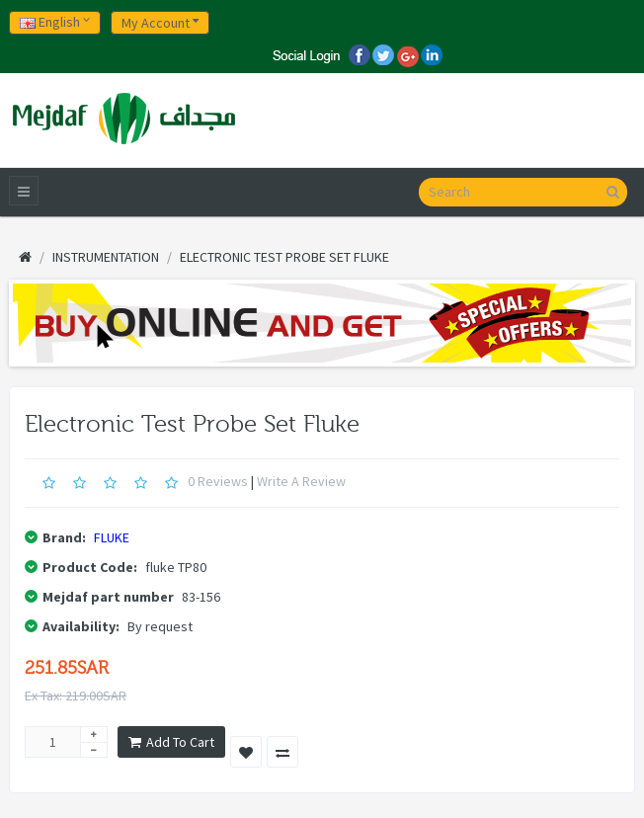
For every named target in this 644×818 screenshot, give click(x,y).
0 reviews (218, 481)
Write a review (301, 481)
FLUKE (112, 537)
